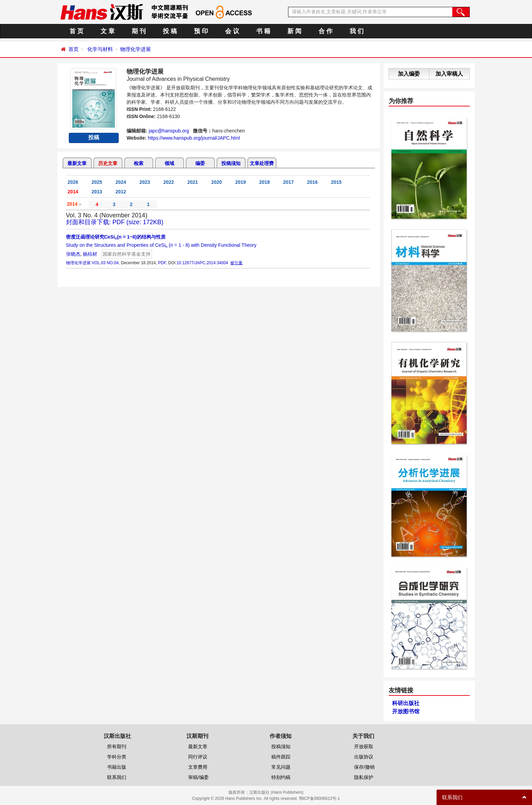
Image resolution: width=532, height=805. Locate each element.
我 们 (357, 31)
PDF (162, 263)
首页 (74, 49)
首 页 (76, 31)
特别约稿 (281, 777)
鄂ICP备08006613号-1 (320, 798)
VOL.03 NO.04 (105, 263)
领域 (169, 163)
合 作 (326, 31)
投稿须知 (231, 163)
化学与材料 (100, 49)
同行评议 (198, 757)
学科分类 (117, 757)
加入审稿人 (449, 74)
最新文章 (77, 163)
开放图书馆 (406, 711)
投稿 (94, 137)
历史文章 (108, 163)
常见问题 (281, 767)
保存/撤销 (364, 767)
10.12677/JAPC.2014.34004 (202, 263)
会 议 (232, 31)
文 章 (108, 31)
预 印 (201, 31)
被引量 (236, 263)
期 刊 (139, 31)
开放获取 (364, 746)
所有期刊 (117, 746)
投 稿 (170, 31)
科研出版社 (406, 703)
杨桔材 (90, 254)
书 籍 (263, 31)
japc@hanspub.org (169, 131)
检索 (139, 163)
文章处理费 (262, 163)
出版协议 (364, 757)
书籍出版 (117, 767)
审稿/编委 (198, 777)
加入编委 (409, 74)
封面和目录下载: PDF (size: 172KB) (115, 222)
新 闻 (294, 31)
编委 (200, 163)
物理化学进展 (135, 49)
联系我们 (117, 777)
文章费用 (198, 767)
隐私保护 (364, 777)
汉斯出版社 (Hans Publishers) (276, 792)
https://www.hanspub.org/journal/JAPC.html (194, 138)
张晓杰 (73, 254)
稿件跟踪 (281, 757)
